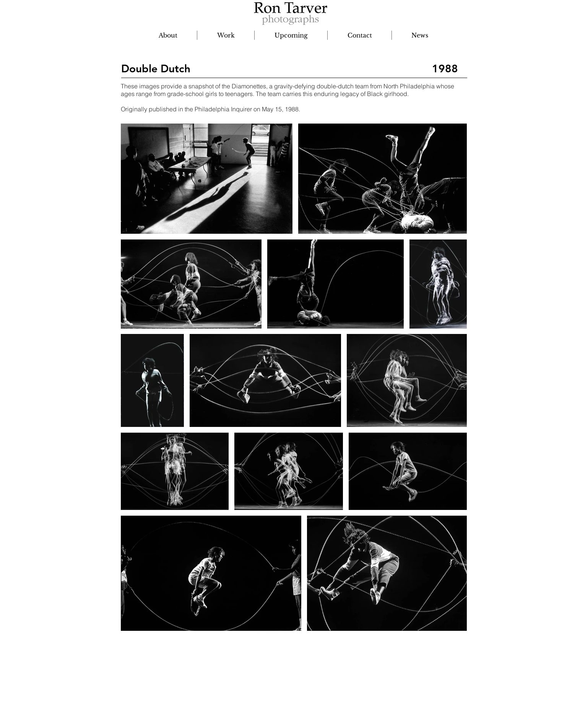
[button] (226, 35)
